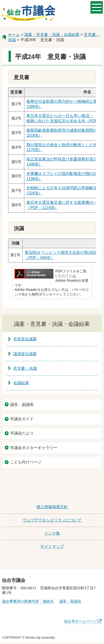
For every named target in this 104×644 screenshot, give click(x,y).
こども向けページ (26, 462)
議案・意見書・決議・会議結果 (52, 35)
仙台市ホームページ (81, 621)
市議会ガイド (22, 419)
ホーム (14, 35)
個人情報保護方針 (52, 507)
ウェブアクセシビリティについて (52, 520)
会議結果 (21, 383)
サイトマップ (52, 547)
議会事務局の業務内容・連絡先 (28, 601)
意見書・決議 (25, 368)
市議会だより (22, 433)
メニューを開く (97, 7)
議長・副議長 (22, 405)
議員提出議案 (25, 354)
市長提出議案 (25, 339)
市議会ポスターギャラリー (34, 448)
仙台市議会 (28, 13)
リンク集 (52, 533)
